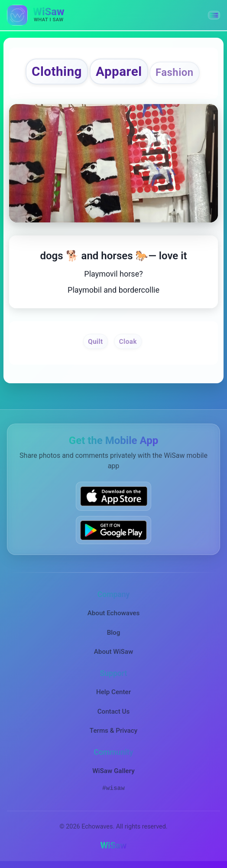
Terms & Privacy (114, 731)
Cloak (128, 341)
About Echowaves (114, 613)
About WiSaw (114, 652)
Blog (114, 633)
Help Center (114, 692)
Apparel (119, 72)
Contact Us (114, 711)
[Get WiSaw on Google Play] (114, 530)
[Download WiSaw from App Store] (114, 496)
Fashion (175, 72)
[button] (214, 15)
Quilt (96, 341)
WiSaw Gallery (113, 771)
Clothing (57, 72)
